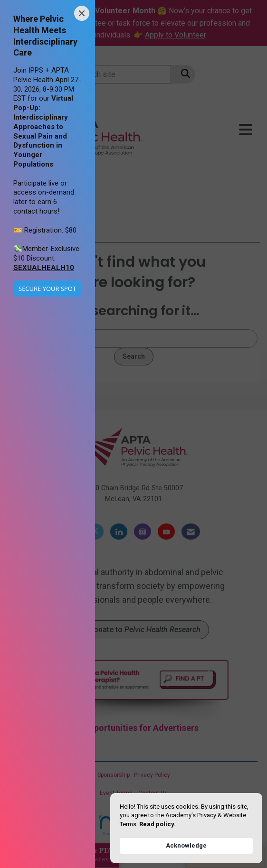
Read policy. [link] (157, 824)
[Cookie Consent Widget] (186, 828)
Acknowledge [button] (186, 845)
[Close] (82, 13)
